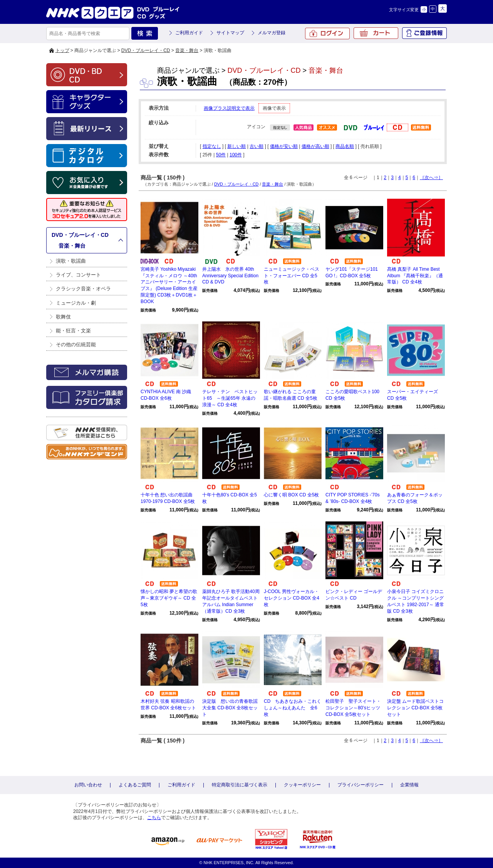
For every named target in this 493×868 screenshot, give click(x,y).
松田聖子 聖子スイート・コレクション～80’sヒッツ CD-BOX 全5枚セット (353, 708)
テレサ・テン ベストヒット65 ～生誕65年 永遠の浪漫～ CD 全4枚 (230, 398)
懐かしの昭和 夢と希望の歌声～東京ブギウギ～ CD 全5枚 (169, 598)
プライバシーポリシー (361, 785)
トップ (62, 50)
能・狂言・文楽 (73, 331)
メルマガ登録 (272, 33)
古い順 (257, 146)
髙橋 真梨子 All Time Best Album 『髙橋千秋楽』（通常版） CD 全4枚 (415, 276)
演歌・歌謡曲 (71, 261)
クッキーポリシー (302, 785)
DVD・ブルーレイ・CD (146, 50)
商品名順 (345, 146)
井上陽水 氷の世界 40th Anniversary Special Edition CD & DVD (230, 276)
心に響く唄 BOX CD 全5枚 (291, 495)
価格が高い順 (315, 146)
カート (376, 33)
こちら (154, 818)
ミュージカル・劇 (76, 303)
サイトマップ (230, 33)
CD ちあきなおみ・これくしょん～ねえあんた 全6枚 (293, 708)
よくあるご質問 (135, 785)
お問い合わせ (88, 785)
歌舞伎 (63, 317)
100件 (236, 155)
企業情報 (409, 785)
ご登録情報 (424, 33)
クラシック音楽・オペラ (83, 289)
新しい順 (236, 146)
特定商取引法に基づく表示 (240, 785)
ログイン (327, 34)
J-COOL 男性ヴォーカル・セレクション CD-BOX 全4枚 (292, 598)
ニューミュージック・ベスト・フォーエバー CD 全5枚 (292, 276)
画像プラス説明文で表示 (229, 108)
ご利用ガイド (189, 33)
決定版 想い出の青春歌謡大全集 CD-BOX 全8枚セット (230, 708)
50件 (221, 155)
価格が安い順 (284, 146)
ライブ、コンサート (78, 275)
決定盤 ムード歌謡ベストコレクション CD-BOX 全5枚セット (415, 708)
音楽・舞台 (187, 50)
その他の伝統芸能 (76, 344)
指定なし (212, 146)
